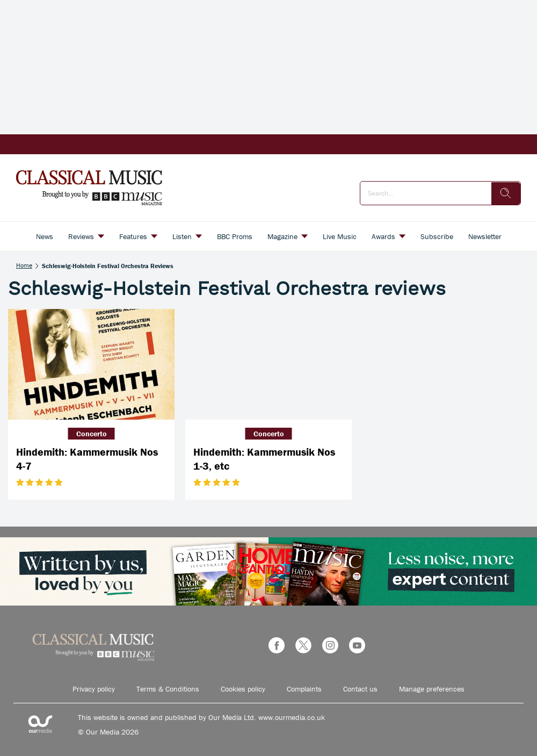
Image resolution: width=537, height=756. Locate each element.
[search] (506, 193)
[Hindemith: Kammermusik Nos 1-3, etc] (268, 365)
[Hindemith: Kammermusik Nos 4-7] (91, 365)
